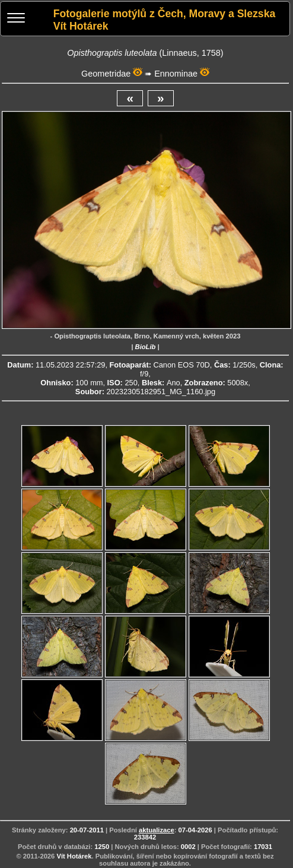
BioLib (146, 347)
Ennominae (176, 74)
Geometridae (106, 74)
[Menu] (16, 19)
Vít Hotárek (74, 856)
